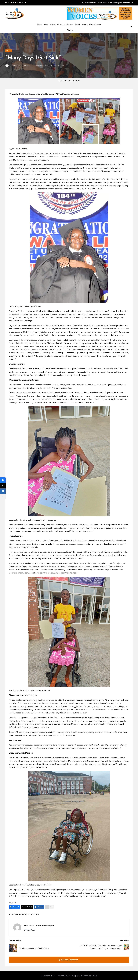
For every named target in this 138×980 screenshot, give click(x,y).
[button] (30, 930)
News (9, 51)
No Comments (58, 65)
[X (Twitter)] (27, 907)
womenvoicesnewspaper (39, 925)
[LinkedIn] (39, 907)
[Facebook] (15, 907)
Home (60, 81)
